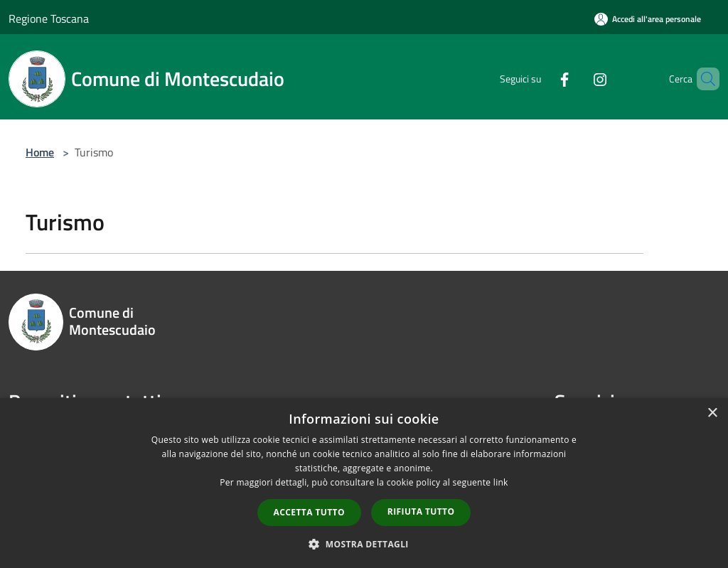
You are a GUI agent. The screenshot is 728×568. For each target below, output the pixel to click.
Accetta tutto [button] (309, 512)
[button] (364, 544)
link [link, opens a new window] (501, 482)
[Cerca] (702, 79)
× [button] (712, 413)
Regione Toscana (49, 18)
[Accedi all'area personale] (648, 19)
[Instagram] (576, 79)
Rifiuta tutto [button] (421, 511)
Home (40, 152)
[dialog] (364, 483)
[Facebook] (540, 79)
